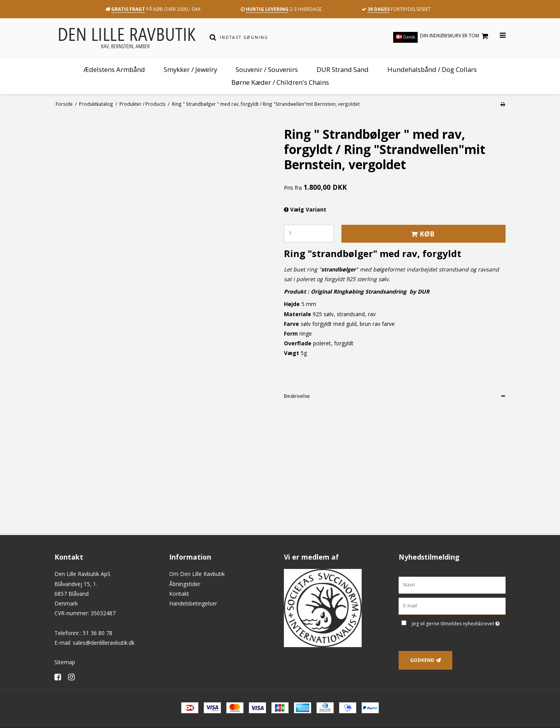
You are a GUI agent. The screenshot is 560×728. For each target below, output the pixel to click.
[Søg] (213, 37)
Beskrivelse (297, 396)
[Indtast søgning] (285, 37)
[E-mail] (452, 606)
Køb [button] (422, 234)
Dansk (406, 37)
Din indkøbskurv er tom (455, 36)
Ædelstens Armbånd (114, 69)
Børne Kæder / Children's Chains (280, 82)
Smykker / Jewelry (190, 69)
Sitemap (65, 662)
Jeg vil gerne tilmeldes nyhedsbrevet (459, 622)
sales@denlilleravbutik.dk (104, 643)
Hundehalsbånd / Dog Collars (432, 69)
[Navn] (452, 585)
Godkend (422, 660)
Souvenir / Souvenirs (267, 69)
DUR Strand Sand (343, 69)
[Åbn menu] (498, 36)
